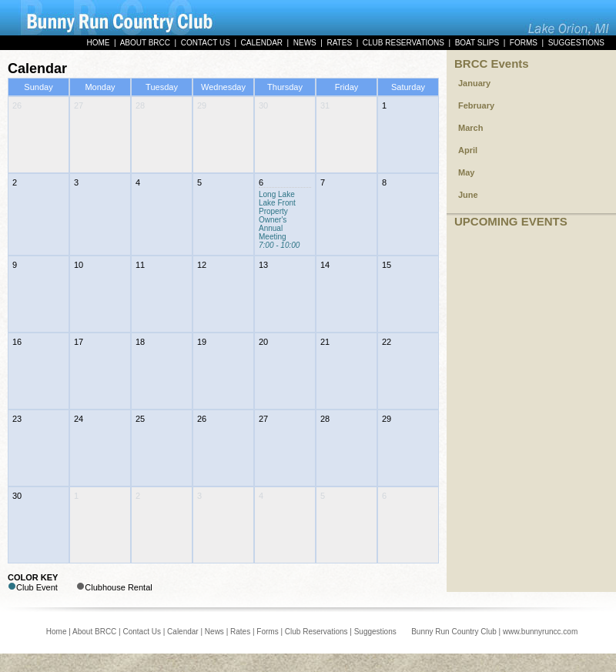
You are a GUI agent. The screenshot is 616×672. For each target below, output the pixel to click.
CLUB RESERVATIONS (403, 43)
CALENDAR (262, 43)
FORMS (524, 43)
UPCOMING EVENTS (511, 221)
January (474, 83)
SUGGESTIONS (576, 43)
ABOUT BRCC (145, 43)
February (476, 105)
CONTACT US (206, 43)
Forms (267, 632)
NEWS (305, 43)
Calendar (183, 632)
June (468, 195)
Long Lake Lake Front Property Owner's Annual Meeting (279, 220)
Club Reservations (316, 632)
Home (57, 632)
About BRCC (94, 632)
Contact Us (141, 632)
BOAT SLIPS (477, 43)
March (470, 128)
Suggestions (375, 632)
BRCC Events (492, 64)
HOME (98, 43)
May (466, 172)
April (468, 150)
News (214, 632)
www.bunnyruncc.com (540, 632)
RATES (339, 43)
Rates (240, 632)
